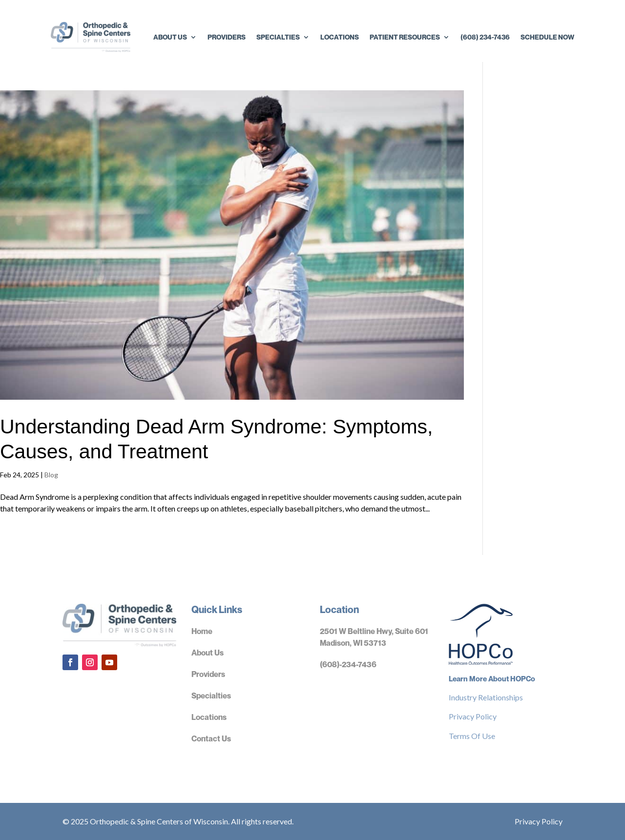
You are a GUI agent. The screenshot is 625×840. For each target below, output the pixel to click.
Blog (51, 475)
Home (202, 631)
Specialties (278, 37)
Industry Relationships (486, 697)
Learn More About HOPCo (492, 678)
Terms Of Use (472, 736)
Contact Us (211, 738)
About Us (170, 37)
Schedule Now (547, 37)
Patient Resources (405, 37)
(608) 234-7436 (485, 37)
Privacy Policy (473, 716)
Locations (340, 37)
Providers (227, 37)
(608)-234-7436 (348, 664)
